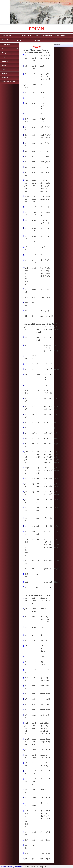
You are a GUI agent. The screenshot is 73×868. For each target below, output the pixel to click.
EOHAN (37, 29)
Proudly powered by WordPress (11, 867)
